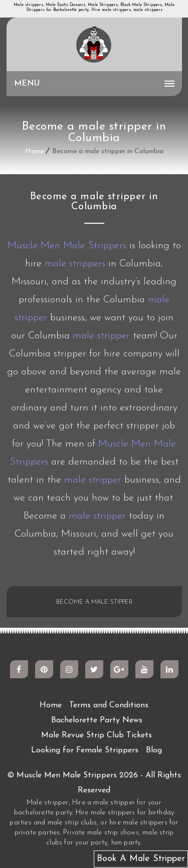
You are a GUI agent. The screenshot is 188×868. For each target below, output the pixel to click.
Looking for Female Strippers (85, 750)
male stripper (101, 336)
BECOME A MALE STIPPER (94, 602)
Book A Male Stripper (141, 859)
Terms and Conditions (109, 705)
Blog (154, 750)
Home (35, 151)
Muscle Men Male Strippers (67, 246)
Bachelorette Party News (97, 720)
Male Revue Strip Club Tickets (97, 735)
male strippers (75, 264)
